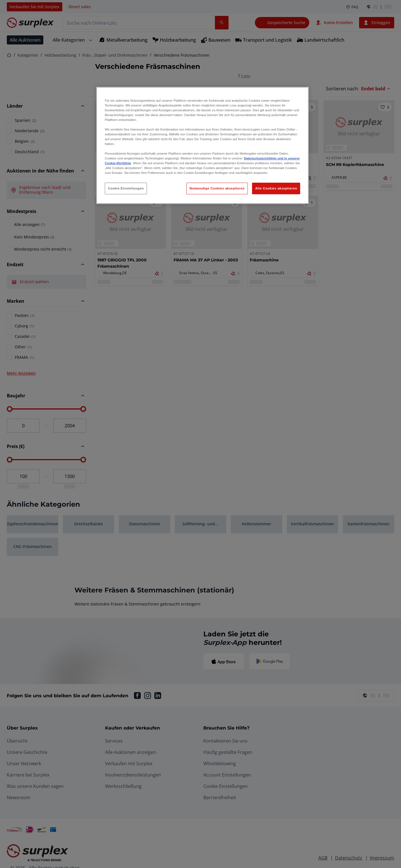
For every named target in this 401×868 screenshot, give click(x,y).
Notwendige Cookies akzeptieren (217, 188)
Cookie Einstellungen (126, 188)
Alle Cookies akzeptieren (276, 188)
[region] (202, 146)
